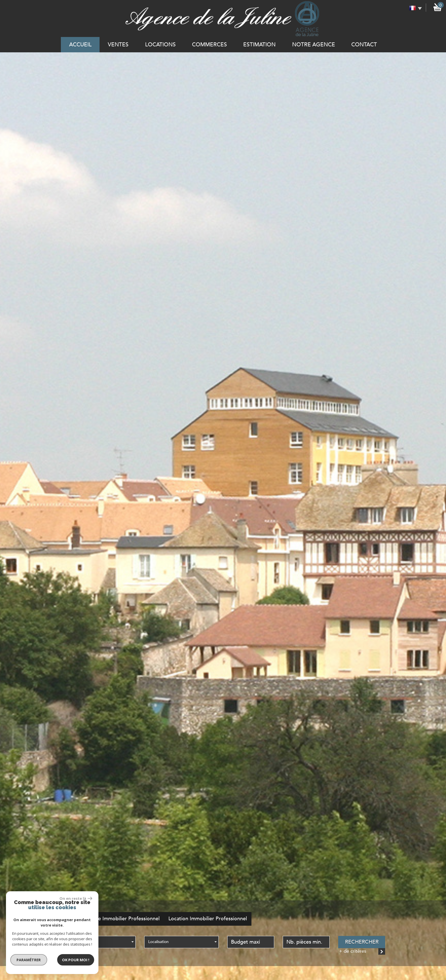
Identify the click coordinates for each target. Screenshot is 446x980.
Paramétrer (25, 959)
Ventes (118, 45)
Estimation (259, 45)
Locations (160, 45)
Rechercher (362, 942)
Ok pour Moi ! (72, 959)
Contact (364, 45)
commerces (209, 45)
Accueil (80, 45)
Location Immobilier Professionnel (208, 919)
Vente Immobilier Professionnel (124, 919)
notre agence (314, 45)
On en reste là (72, 897)
